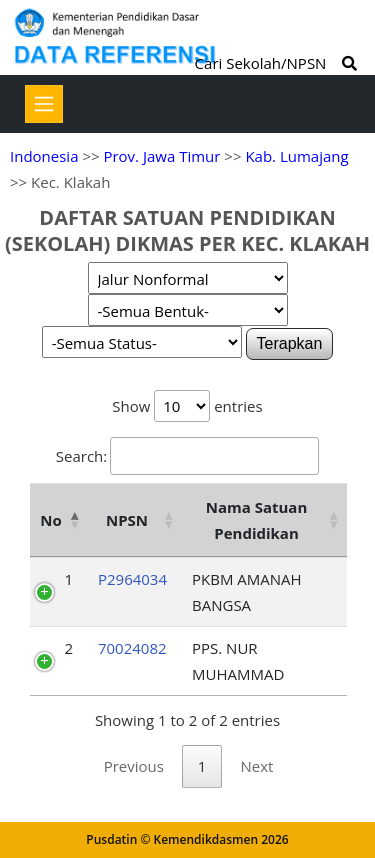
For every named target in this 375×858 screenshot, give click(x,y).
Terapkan (290, 343)
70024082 (132, 648)
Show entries (187, 406)
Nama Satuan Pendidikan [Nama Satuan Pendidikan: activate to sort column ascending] (257, 520)
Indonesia (44, 156)
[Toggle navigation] (44, 104)
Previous (134, 766)
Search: (187, 456)
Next (256, 766)
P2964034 (132, 579)
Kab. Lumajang (296, 156)
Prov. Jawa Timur (161, 156)
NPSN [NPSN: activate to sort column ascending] (127, 520)
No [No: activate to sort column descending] (50, 520)
